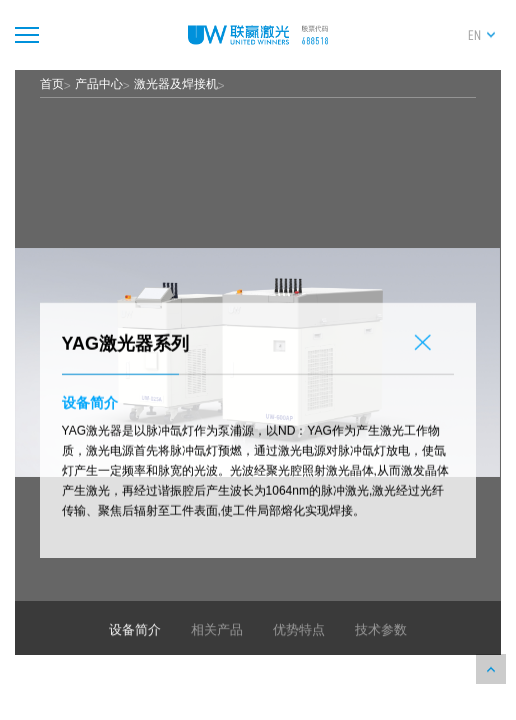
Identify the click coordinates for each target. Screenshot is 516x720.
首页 (52, 84)
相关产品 (217, 650)
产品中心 (99, 84)
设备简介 (135, 650)
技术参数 (381, 650)
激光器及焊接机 (176, 84)
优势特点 (299, 650)
